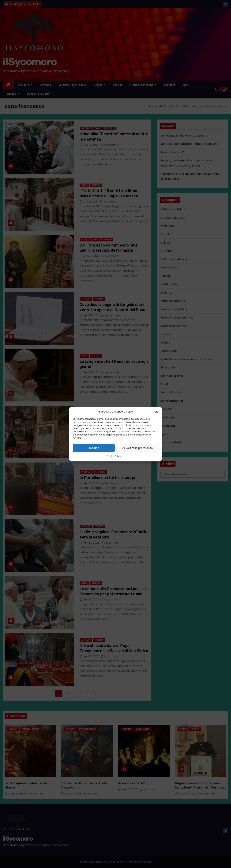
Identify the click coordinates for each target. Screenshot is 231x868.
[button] (157, 412)
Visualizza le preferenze (137, 448)
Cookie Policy (114, 456)
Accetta (94, 448)
